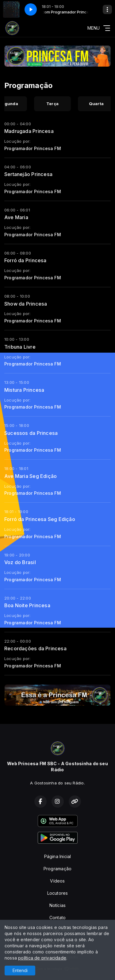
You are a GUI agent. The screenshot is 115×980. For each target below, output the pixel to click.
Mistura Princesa (24, 390)
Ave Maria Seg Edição (31, 476)
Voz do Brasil (20, 562)
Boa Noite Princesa (27, 605)
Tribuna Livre (20, 347)
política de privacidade (42, 958)
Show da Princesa (26, 304)
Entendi (20, 970)
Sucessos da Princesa (31, 433)
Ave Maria (16, 217)
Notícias (58, 905)
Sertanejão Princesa (28, 174)
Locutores (58, 893)
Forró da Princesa (25, 260)
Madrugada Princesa (29, 131)
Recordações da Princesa (35, 648)
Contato (57, 918)
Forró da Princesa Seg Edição (40, 519)
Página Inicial (58, 856)
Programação (57, 869)
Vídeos (57, 881)
